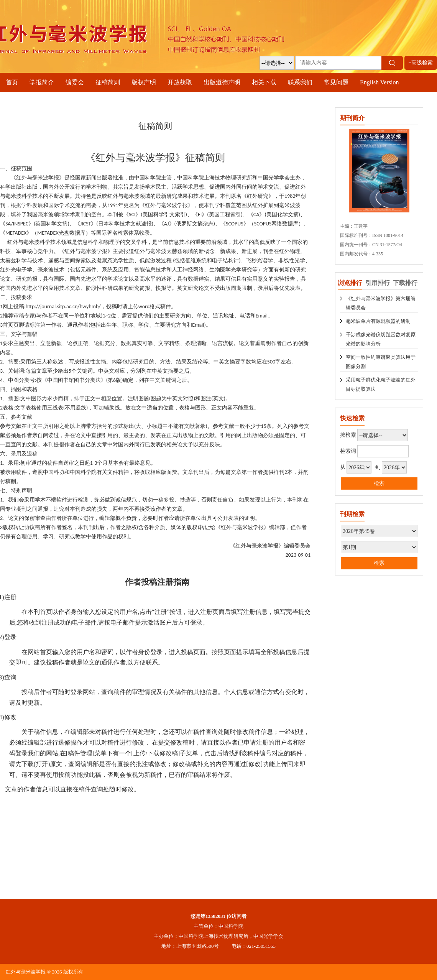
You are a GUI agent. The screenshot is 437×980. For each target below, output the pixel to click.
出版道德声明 (222, 82)
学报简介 (42, 82)
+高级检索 (421, 63)
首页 (12, 82)
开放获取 (180, 82)
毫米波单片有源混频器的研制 (378, 321)
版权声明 (144, 82)
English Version (379, 82)
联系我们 (300, 82)
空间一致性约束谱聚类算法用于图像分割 (381, 362)
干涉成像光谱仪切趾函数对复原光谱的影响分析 (381, 339)
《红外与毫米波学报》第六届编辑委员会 (381, 303)
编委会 (75, 82)
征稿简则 (108, 82)
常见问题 (336, 82)
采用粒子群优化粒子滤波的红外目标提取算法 (381, 384)
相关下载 (264, 82)
